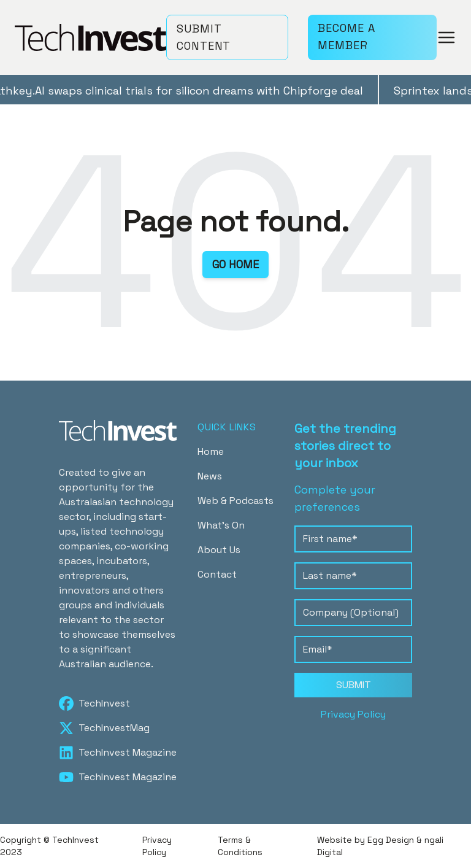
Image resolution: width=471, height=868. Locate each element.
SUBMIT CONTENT (204, 37)
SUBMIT (354, 685)
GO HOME (235, 264)
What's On (221, 525)
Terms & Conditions (240, 846)
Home (211, 451)
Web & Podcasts (235, 501)
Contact (217, 574)
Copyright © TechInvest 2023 (49, 846)
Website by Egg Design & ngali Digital (380, 846)
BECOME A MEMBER (346, 37)
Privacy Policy (353, 714)
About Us (219, 550)
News (210, 476)
